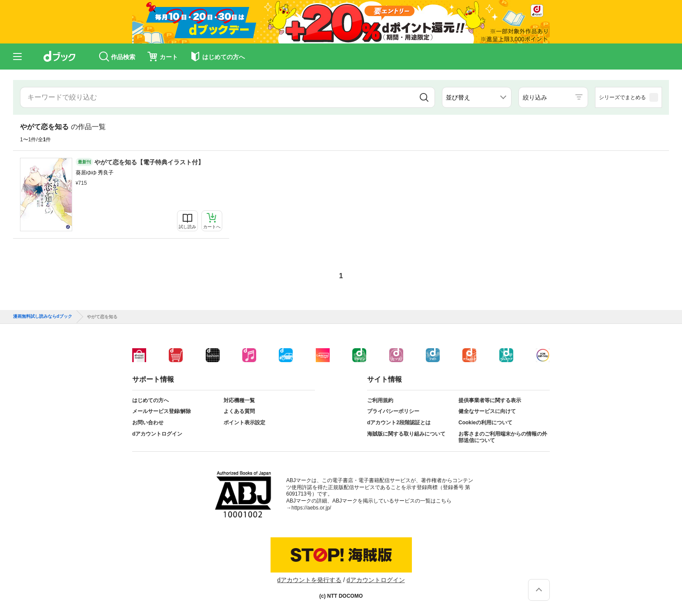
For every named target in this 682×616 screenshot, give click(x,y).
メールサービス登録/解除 (162, 411)
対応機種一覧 (239, 400)
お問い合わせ (148, 423)
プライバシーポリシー (393, 411)
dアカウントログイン (157, 434)
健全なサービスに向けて (487, 411)
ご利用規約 (380, 400)
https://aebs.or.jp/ (311, 508)
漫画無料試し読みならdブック (43, 316)
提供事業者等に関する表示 (490, 400)
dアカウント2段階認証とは (399, 423)
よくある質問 (239, 411)
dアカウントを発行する (309, 580)
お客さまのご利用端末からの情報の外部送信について (503, 437)
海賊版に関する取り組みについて (406, 434)
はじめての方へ (150, 400)
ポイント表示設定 (244, 423)
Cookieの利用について (485, 423)
